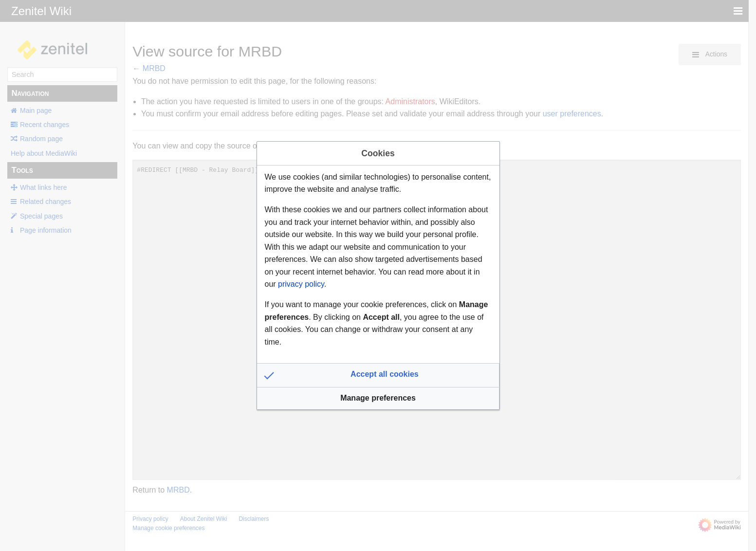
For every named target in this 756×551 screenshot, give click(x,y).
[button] (378, 375)
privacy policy (301, 284)
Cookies (378, 153)
